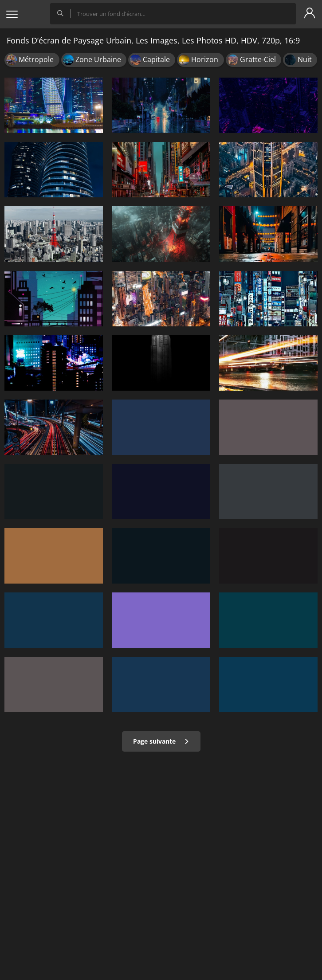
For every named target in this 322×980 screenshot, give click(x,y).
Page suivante (161, 741)
